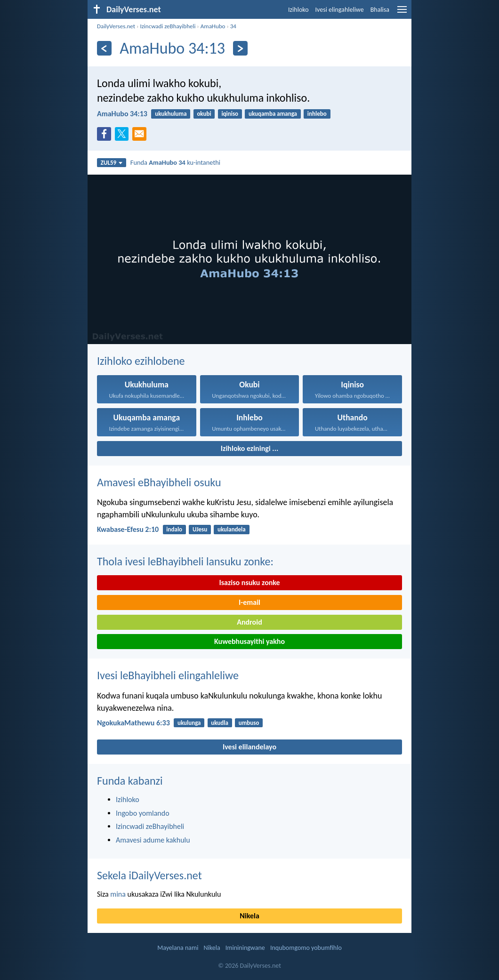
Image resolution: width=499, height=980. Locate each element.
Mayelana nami (178, 948)
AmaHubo (213, 26)
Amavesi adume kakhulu (153, 840)
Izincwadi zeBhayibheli (168, 26)
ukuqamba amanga (273, 114)
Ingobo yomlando (143, 813)
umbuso (249, 723)
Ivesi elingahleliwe (340, 10)
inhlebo (317, 114)
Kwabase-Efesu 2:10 (128, 529)
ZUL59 (112, 163)
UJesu (200, 529)
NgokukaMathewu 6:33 (133, 723)
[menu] (402, 13)
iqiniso (230, 114)
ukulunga (189, 723)
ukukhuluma (171, 114)
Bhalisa (380, 10)
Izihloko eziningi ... (249, 448)
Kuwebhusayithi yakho (249, 641)
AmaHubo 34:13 (122, 114)
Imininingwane (245, 948)
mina (118, 894)
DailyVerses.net (116, 26)
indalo (174, 529)
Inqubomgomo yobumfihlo (306, 948)
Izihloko (298, 10)
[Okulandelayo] (240, 48)
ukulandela (232, 529)
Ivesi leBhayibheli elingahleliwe (168, 675)
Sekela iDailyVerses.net (149, 875)
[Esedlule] (104, 48)
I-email (249, 602)
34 (233, 26)
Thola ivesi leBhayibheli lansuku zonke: (185, 561)
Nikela (249, 916)
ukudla (220, 723)
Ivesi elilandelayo (249, 747)
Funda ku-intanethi (175, 162)
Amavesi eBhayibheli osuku (159, 482)
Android (249, 622)
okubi (204, 114)
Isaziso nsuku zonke (249, 582)
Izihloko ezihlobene (141, 361)
